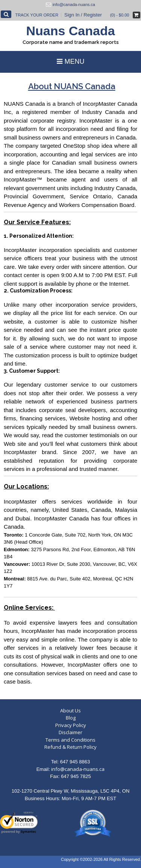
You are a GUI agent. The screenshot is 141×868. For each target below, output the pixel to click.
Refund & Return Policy (70, 747)
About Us (70, 711)
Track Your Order (37, 15)
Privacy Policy (71, 725)
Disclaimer (70, 732)
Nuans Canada (70, 31)
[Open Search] (6, 14)
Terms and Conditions (70, 740)
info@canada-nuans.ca (78, 769)
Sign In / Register (83, 15)
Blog (71, 718)
